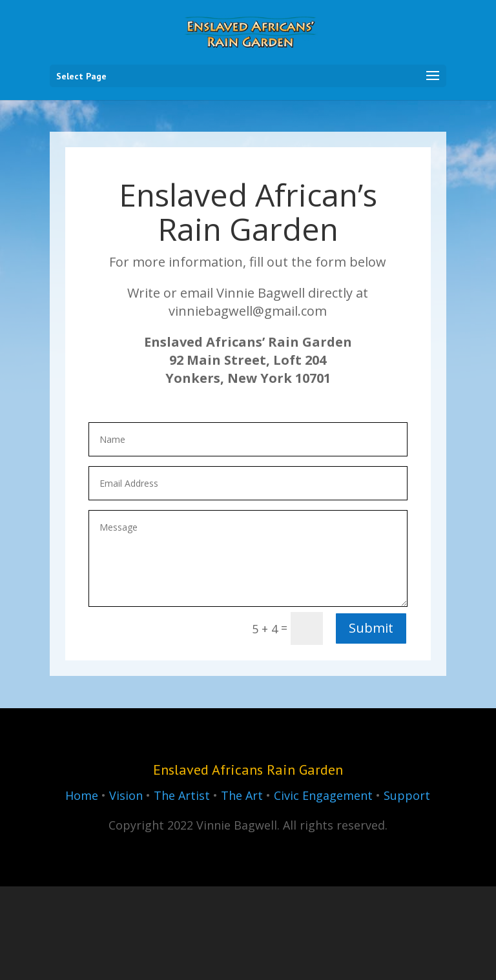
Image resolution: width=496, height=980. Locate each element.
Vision (126, 795)
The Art (242, 795)
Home (82, 795)
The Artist (182, 795)
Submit (371, 628)
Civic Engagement (323, 795)
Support (407, 795)
